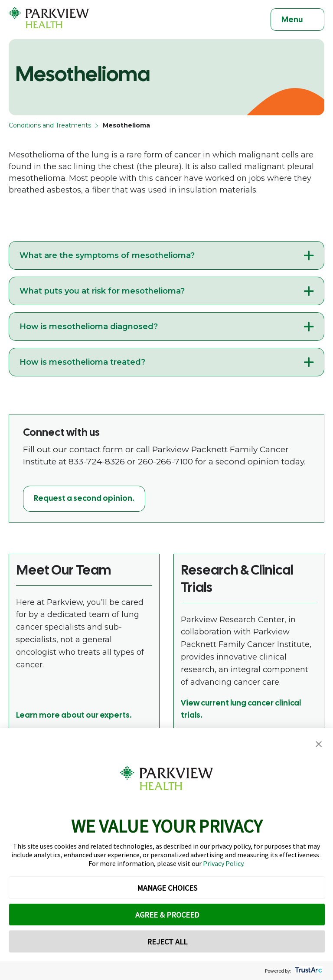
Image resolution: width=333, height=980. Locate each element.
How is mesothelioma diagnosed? (89, 327)
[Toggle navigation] (297, 20)
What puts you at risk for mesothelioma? (102, 291)
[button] (319, 744)
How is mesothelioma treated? (82, 362)
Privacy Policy (223, 863)
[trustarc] (308, 971)
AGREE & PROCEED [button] (167, 915)
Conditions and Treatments (50, 125)
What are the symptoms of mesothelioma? (107, 255)
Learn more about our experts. (74, 715)
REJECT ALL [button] (167, 942)
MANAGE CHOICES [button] (167, 888)
